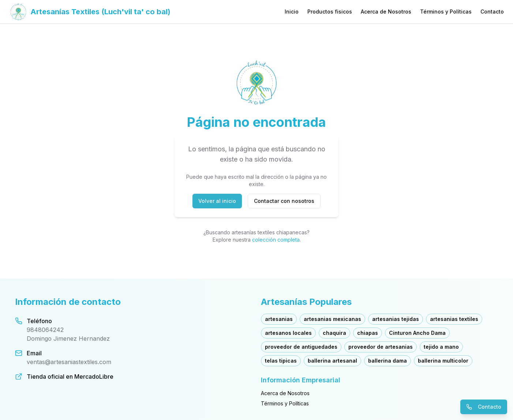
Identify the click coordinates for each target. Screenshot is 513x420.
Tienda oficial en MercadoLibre (70, 377)
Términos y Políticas (446, 12)
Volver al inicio (217, 201)
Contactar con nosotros (284, 201)
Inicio (292, 12)
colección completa (276, 240)
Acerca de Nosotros (386, 12)
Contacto (492, 12)
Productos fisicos (330, 12)
